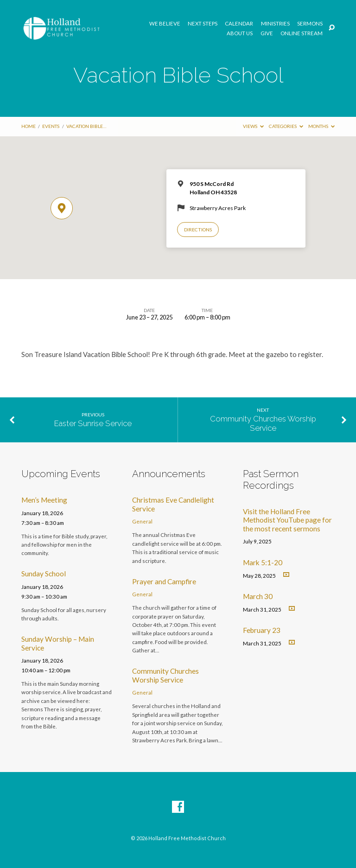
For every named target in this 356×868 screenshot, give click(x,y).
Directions (198, 230)
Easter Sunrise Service (93, 423)
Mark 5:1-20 (263, 562)
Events (51, 126)
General (142, 521)
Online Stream (302, 33)
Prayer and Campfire (164, 581)
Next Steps (203, 24)
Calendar (239, 24)
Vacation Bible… (86, 126)
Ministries (275, 24)
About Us (240, 33)
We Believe (165, 24)
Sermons (310, 24)
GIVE (267, 33)
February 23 (262, 630)
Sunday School (44, 574)
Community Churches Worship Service (263, 423)
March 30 (258, 596)
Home (29, 126)
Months (321, 126)
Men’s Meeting (44, 500)
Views (253, 126)
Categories (286, 126)
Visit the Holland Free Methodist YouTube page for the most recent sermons (287, 520)
